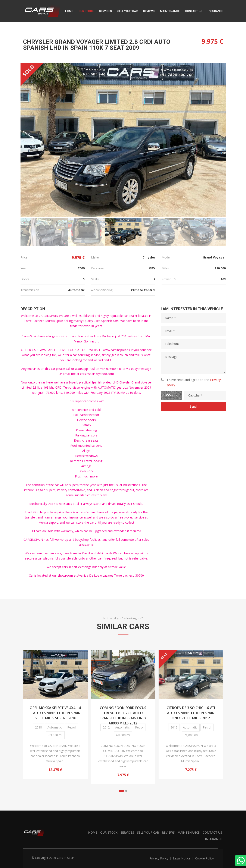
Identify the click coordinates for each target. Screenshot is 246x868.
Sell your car (127, 11)
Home (69, 11)
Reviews (149, 11)
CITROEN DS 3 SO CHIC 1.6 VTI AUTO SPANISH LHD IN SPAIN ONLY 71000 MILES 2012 (191, 712)
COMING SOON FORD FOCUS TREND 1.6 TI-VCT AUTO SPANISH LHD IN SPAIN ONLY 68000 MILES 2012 (123, 712)
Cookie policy (204, 858)
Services (105, 11)
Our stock (86, 11)
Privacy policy (159, 858)
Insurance (215, 11)
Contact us (194, 11)
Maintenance (170, 11)
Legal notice (182, 858)
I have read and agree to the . (194, 382)
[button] (121, 791)
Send (193, 406)
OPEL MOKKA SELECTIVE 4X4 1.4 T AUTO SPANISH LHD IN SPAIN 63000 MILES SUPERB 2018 (55, 712)
